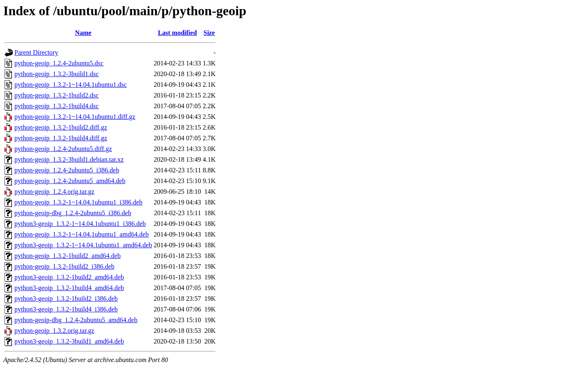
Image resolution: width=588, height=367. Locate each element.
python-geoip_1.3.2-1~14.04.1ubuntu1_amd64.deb (81, 234)
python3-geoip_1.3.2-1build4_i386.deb (66, 309)
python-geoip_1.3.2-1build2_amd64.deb (67, 256)
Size (209, 33)
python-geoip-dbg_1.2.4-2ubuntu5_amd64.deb (76, 320)
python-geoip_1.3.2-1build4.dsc (57, 106)
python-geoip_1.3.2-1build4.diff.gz (61, 138)
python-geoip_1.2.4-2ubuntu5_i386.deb (67, 170)
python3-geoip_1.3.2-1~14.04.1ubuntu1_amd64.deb (83, 245)
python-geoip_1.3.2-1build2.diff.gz (61, 127)
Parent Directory (36, 52)
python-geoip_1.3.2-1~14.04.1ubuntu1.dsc (71, 85)
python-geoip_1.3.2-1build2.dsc (57, 95)
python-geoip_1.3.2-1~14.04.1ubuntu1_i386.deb (78, 202)
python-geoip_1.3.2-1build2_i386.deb (64, 266)
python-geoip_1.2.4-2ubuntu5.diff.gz (63, 149)
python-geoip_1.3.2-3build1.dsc (57, 74)
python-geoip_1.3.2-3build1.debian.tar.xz (69, 159)
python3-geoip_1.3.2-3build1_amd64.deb (69, 341)
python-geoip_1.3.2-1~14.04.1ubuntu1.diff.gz (75, 117)
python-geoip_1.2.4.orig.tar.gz (54, 192)
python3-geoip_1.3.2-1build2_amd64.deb (69, 277)
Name (83, 33)
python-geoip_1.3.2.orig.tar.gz (54, 331)
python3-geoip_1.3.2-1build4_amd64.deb (69, 288)
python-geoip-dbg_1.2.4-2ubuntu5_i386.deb (73, 213)
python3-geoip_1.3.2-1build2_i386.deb (66, 298)
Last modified (178, 33)
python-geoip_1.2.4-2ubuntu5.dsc (59, 63)
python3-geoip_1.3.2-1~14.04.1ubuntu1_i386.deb (80, 224)
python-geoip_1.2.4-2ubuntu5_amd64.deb (70, 181)
